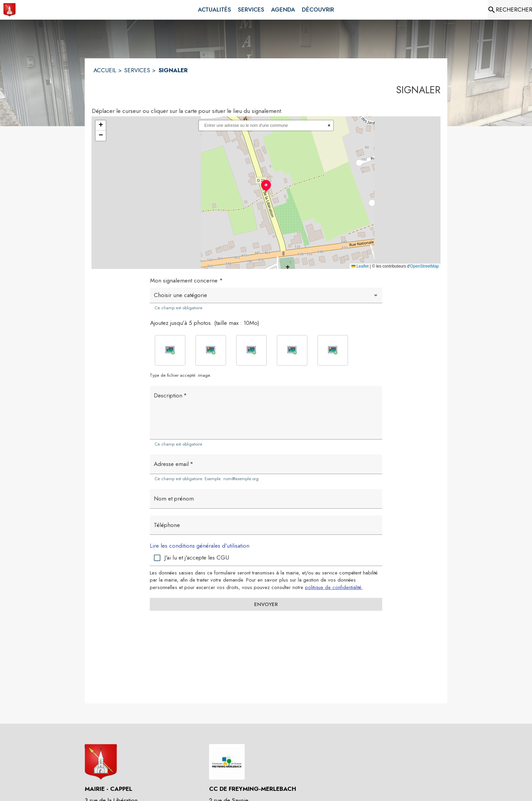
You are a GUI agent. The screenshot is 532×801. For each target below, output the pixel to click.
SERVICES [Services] (137, 70)
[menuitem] (214, 10)
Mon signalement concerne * (187, 280)
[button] (266, 186)
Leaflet (360, 266)
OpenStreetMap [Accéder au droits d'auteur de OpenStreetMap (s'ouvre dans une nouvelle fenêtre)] (424, 266)
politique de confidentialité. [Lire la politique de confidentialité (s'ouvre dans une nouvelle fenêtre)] (334, 587)
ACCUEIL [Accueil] (105, 70)
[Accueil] (9, 10)
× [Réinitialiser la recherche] (329, 125)
